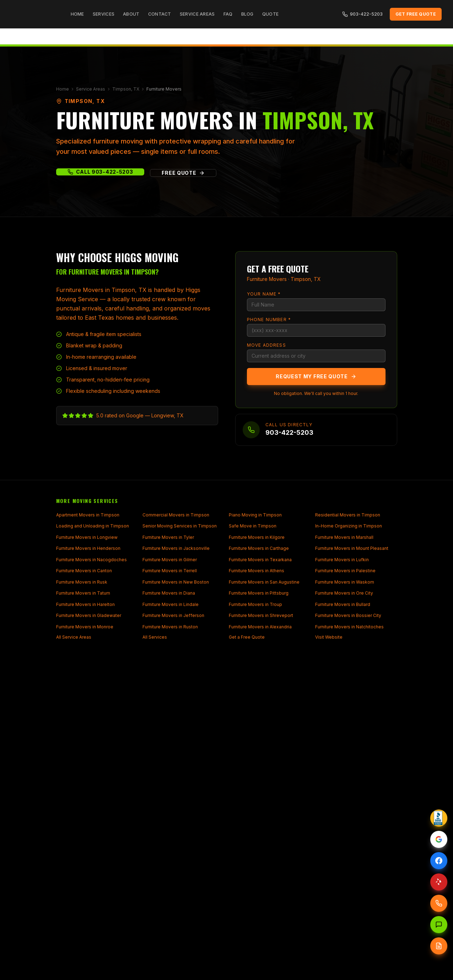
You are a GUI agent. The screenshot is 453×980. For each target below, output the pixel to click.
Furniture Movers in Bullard (343, 604)
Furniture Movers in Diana (169, 593)
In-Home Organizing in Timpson (349, 526)
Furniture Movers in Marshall (344, 537)
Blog (247, 14)
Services (104, 14)
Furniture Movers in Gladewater (89, 615)
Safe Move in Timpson (253, 526)
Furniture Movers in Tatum (83, 593)
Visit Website (329, 637)
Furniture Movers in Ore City (344, 593)
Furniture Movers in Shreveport (261, 615)
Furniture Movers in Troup (255, 604)
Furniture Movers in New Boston (176, 582)
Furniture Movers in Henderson (88, 548)
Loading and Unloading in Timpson (93, 526)
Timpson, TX (126, 89)
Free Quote (183, 173)
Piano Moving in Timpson (255, 515)
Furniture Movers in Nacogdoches (91, 560)
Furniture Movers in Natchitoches (349, 627)
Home (77, 14)
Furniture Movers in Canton (84, 571)
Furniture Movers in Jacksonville (176, 548)
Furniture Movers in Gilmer (170, 560)
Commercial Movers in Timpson (176, 515)
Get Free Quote (416, 14)
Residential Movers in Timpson (348, 515)
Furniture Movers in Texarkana (260, 560)
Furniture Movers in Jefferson (173, 615)
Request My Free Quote (316, 376)
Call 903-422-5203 (100, 172)
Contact (160, 14)
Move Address (266, 345)
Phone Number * (269, 320)
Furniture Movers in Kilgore (257, 537)
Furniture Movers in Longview (87, 537)
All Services (155, 637)
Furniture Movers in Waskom (345, 582)
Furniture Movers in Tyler (168, 537)
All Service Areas (74, 637)
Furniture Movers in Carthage (259, 548)
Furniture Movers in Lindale (171, 604)
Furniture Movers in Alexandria (260, 627)
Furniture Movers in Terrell (170, 571)
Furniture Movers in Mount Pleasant (352, 548)
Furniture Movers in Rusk (82, 582)
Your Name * (264, 294)
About (131, 14)
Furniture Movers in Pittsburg (259, 593)
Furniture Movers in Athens (257, 571)
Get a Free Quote (247, 637)
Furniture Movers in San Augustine (264, 582)
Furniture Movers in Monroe (85, 627)
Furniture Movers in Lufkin (342, 560)
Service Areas (197, 14)
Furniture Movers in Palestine (345, 571)
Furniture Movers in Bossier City (348, 615)
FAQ (228, 14)
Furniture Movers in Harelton (85, 604)
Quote (271, 14)
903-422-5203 (362, 14)
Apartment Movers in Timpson (88, 515)
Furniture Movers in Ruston (170, 627)
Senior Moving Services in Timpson (180, 526)
